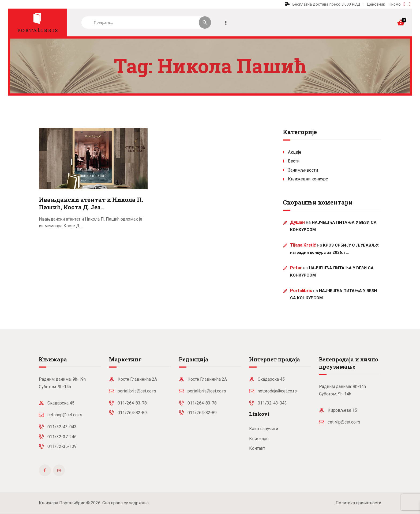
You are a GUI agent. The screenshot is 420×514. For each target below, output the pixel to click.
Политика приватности (358, 503)
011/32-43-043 (62, 427)
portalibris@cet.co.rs (137, 391)
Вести (294, 161)
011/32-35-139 (62, 446)
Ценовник (376, 4)
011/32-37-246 (62, 437)
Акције (295, 152)
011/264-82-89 (132, 413)
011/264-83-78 (132, 403)
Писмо (395, 4)
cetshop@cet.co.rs (65, 415)
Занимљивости (303, 170)
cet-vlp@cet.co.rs (344, 422)
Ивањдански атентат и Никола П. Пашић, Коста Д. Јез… (91, 204)
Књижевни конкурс (308, 179)
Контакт (257, 448)
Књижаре (259, 439)
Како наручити (264, 429)
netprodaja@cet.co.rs (277, 391)
